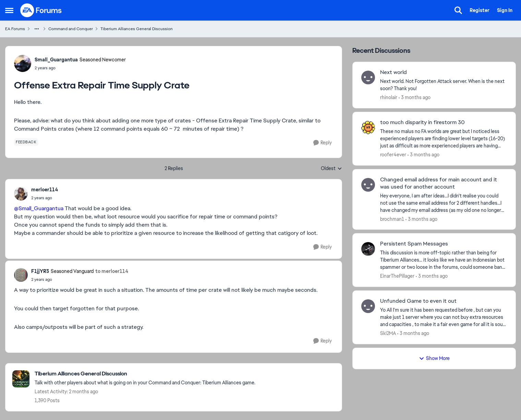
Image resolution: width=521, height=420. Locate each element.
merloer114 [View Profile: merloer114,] (45, 190)
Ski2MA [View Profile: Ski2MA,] (388, 333)
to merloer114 (112, 271)
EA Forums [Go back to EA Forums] (15, 29)
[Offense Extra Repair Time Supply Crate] (45, 198)
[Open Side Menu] (9, 10)
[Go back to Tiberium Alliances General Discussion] (145, 374)
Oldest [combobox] (331, 169)
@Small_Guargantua (39, 208)
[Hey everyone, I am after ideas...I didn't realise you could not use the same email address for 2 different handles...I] (444, 203)
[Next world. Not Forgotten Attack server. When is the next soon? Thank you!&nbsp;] (444, 85)
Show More (434, 358)
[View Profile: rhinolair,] (368, 77)
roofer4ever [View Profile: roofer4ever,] (393, 155)
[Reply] (323, 143)
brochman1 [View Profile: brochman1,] (392, 219)
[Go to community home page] (41, 10)
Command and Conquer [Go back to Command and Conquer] (71, 29)
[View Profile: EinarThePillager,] (368, 249)
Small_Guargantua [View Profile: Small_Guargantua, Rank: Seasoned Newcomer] (56, 60)
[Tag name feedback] (26, 142)
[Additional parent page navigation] (37, 29)
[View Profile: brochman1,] (368, 185)
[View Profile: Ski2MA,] (368, 306)
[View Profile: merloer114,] (21, 194)
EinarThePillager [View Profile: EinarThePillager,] (397, 276)
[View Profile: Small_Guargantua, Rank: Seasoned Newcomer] (23, 63)
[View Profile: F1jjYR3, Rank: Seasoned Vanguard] (21, 275)
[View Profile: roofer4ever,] (368, 128)
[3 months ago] (415, 98)
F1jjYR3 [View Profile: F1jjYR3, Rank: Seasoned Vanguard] (40, 271)
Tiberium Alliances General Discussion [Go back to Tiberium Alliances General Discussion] (137, 29)
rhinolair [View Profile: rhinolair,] (389, 97)
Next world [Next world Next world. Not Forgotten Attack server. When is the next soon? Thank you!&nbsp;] (393, 72)
